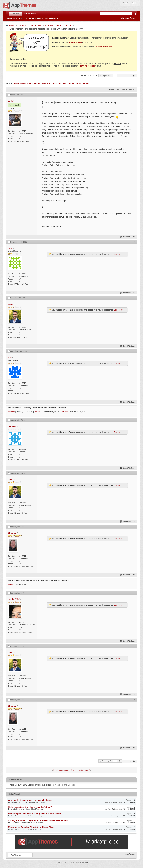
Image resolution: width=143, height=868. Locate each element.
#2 (134, 242)
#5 (134, 420)
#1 (134, 94)
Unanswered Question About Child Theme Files (31, 827)
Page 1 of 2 (106, 76)
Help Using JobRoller (87, 66)
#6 (134, 473)
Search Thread (127, 89)
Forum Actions (14, 18)
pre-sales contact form (104, 47)
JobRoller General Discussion (58, 25)
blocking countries (61, 770)
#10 (134, 699)
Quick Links (29, 18)
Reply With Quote (128, 237)
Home (16, 14)
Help (134, 3)
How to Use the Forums (48, 18)
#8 (134, 593)
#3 (134, 298)
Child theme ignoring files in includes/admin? (30, 807)
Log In (125, 3)
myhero (11, 412)
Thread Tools (113, 89)
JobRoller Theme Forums (30, 25)
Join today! (118, 254)
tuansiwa (64, 412)
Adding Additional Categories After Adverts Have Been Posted (38, 820)
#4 (134, 351)
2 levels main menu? (80, 770)
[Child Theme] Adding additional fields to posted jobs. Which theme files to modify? (51, 83)
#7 (134, 526)
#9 (134, 646)
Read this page (76, 42)
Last (132, 76)
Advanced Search (128, 18)
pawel (38, 412)
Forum (12, 25)
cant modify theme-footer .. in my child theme (30, 800)
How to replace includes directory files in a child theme (35, 814)
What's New (30, 14)
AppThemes (130, 854)
